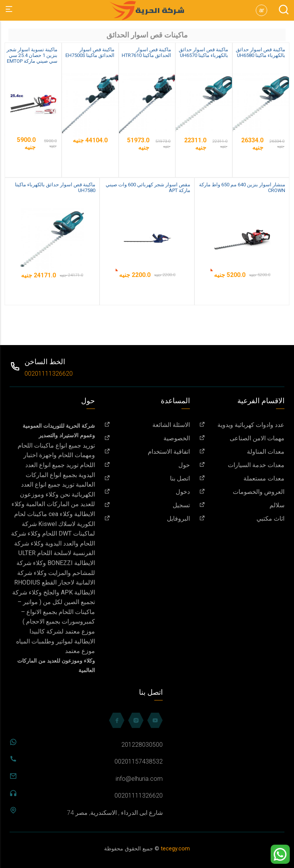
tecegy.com (175, 849)
